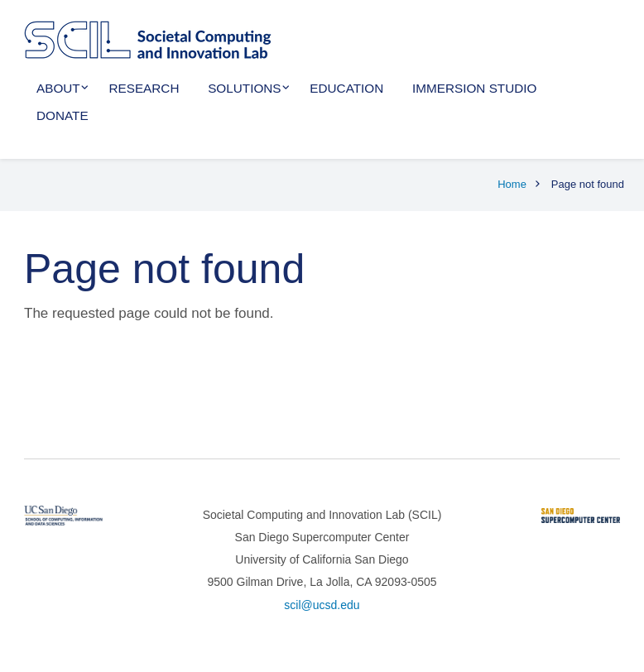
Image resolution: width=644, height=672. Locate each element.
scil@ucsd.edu (322, 605)
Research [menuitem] (144, 88)
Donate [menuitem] (62, 115)
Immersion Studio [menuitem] (474, 88)
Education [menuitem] (346, 88)
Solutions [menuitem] (244, 88)
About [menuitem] (58, 88)
